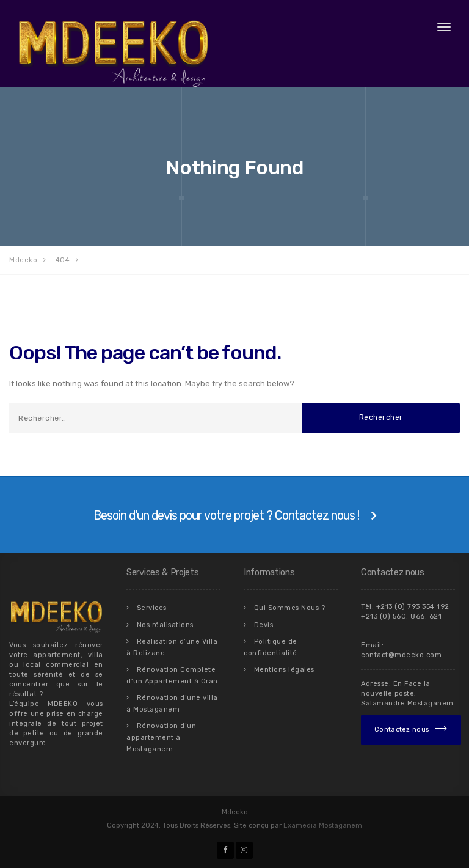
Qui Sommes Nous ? (290, 608)
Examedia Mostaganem (323, 826)
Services (152, 608)
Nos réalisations (165, 624)
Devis (264, 624)
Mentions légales (284, 669)
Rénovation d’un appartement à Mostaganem (161, 737)
